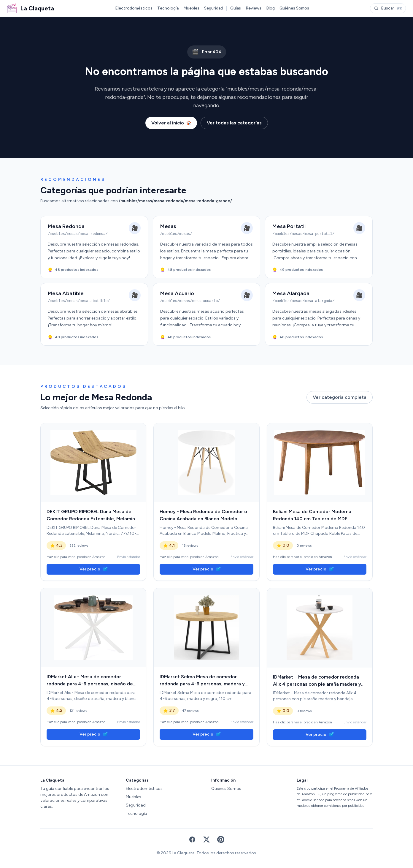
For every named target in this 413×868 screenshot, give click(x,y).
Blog (270, 8)
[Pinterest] (221, 839)
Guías (236, 8)
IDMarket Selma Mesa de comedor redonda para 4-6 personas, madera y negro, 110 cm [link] (202, 681)
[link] (93, 463)
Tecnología (168, 8)
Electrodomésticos (134, 8)
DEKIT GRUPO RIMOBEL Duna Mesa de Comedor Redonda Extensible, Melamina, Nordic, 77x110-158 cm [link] (93, 516)
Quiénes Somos (294, 8)
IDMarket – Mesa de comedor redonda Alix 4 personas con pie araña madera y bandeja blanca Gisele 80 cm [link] (317, 681)
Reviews (254, 8)
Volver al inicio (171, 123)
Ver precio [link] (93, 569)
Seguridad (213, 8)
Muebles (191, 8)
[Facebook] (192, 839)
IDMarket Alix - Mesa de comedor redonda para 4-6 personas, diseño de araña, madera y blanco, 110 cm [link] (90, 681)
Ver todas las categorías (234, 123)
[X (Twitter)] (206, 839)
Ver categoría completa (340, 397)
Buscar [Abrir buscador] (388, 8)
